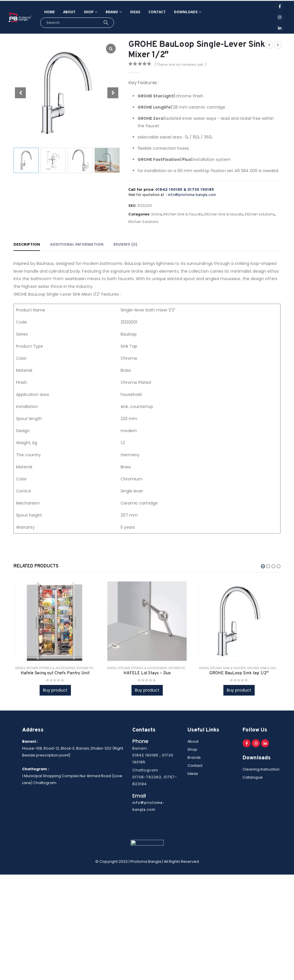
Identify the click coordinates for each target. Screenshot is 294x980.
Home (50, 12)
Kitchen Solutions (143, 222)
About (69, 12)
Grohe (156, 214)
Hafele (20, 668)
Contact (157, 12)
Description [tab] (27, 244)
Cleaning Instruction (261, 769)
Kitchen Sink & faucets (224, 214)
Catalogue (253, 777)
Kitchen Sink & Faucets (183, 214)
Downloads (186, 12)
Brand (112, 12)
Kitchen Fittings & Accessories (51, 668)
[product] (55, 621)
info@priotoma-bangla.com (192, 195)
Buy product (55, 690)
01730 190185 (201, 190)
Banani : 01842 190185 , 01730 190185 (153, 755)
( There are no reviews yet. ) (180, 65)
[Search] (106, 23)
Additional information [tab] (77, 244)
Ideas (135, 12)
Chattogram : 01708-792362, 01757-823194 (155, 777)
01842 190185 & (171, 190)
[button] (263, 566)
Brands (194, 757)
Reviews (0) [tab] (125, 244)
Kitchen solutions (260, 214)
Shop (89, 12)
